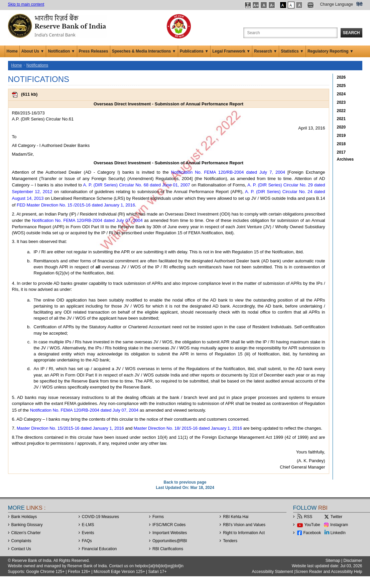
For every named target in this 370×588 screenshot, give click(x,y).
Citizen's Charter (26, 533)
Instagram (339, 525)
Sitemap (333, 561)
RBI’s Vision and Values (244, 525)
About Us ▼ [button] (33, 51)
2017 (341, 152)
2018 (341, 144)
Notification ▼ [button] (61, 51)
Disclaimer (353, 561)
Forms (158, 517)
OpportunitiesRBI (170, 541)
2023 (341, 102)
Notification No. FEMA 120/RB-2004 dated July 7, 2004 (228, 172)
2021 (341, 119)
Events (88, 533)
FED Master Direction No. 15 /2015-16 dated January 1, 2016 (76, 205)
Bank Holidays (24, 517)
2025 (341, 86)
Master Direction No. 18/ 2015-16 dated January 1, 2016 (188, 428)
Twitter (336, 517)
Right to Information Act (244, 533)
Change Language (336, 4)
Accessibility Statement (273, 572)
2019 (341, 136)
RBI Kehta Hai (236, 517)
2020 (341, 127)
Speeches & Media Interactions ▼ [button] (144, 51)
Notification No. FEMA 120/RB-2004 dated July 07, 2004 (87, 220)
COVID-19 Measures (100, 517)
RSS (308, 517)
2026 (341, 77)
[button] (248, 5)
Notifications (37, 65)
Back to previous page (185, 482)
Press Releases (94, 51)
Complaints (21, 541)
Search (351, 33)
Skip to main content (26, 4)
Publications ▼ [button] (194, 51)
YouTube (312, 525)
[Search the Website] (290, 33)
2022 (341, 111)
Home (12, 51)
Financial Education (99, 549)
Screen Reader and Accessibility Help (329, 572)
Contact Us (21, 549)
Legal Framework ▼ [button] (231, 51)
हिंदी (359, 4)
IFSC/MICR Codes (169, 525)
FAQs (87, 541)
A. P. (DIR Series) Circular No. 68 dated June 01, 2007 (137, 185)
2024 (341, 94)
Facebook (312, 533)
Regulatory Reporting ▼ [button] (331, 51)
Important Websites (170, 533)
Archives (345, 159)
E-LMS (88, 525)
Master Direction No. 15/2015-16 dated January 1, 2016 (70, 428)
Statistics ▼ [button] (292, 51)
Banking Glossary (27, 525)
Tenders (230, 541)
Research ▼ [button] (266, 51)
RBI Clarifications (168, 549)
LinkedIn (338, 533)
